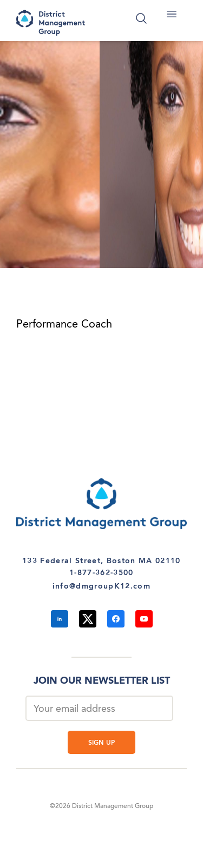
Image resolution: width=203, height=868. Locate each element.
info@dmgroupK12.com (101, 586)
